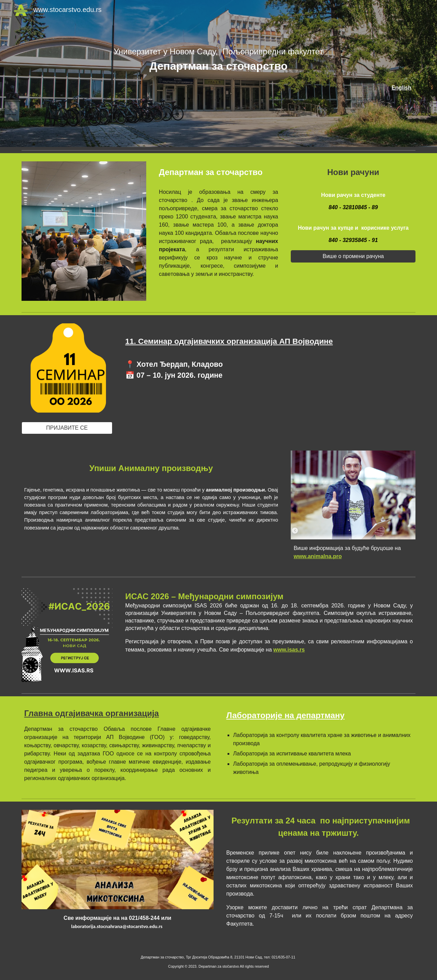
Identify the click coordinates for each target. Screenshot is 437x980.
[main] (218, 60)
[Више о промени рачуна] (353, 256)
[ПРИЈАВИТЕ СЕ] (67, 428)
